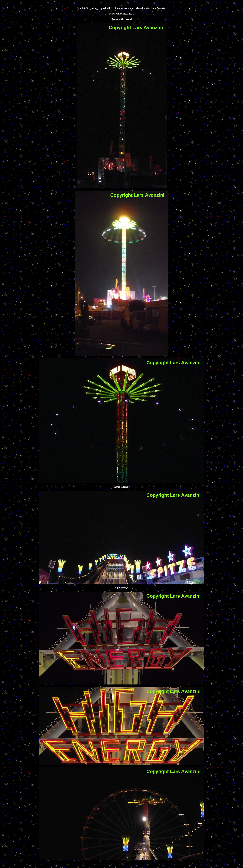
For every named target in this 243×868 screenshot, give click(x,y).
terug (121, 864)
